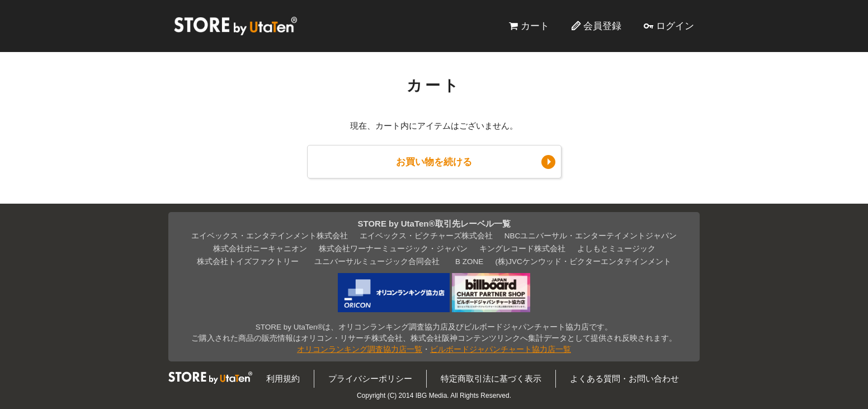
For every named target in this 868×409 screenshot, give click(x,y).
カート (535, 26)
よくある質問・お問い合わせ (624, 379)
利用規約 (283, 379)
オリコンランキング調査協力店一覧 (360, 349)
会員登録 (602, 26)
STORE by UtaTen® (235, 26)
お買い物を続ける (434, 162)
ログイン (675, 26)
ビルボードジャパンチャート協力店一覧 (501, 349)
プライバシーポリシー (370, 379)
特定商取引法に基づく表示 (491, 379)
